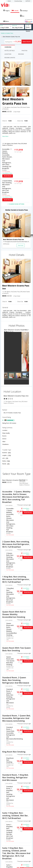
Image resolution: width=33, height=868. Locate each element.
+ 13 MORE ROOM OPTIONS (16, 204)
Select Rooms (27, 42)
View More (5, 136)
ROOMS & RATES (10, 58)
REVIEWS (21, 54)
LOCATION (8, 54)
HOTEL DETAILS (10, 51)
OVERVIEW (8, 47)
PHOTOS (24, 51)
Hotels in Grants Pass (7, 33)
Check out (14, 25)
